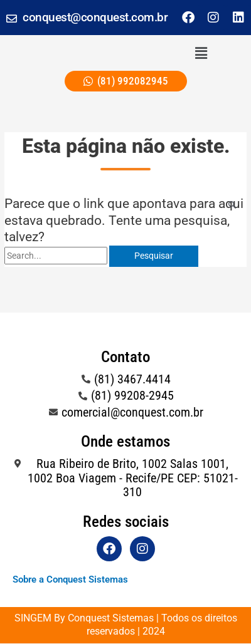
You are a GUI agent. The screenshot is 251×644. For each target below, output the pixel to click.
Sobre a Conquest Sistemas (70, 579)
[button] (201, 53)
